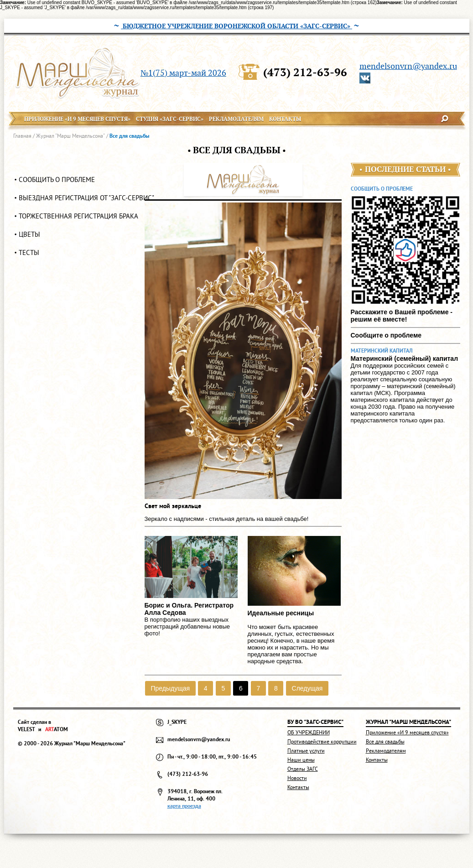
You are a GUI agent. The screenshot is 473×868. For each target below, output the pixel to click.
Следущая (307, 688)
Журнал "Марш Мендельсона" (70, 136)
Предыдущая (170, 688)
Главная (22, 136)
